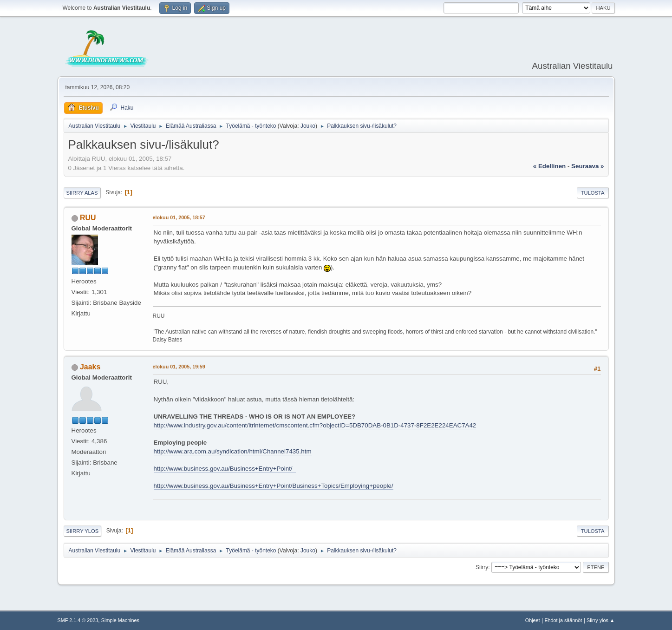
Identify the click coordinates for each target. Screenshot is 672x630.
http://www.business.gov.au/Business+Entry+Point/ (225, 469)
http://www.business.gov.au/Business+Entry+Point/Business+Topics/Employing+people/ (274, 486)
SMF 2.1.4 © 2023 (78, 620)
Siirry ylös (83, 531)
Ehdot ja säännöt (563, 620)
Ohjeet (533, 620)
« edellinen (549, 166)
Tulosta (593, 193)
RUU (88, 218)
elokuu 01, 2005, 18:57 (179, 217)
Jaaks (90, 367)
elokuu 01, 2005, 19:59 (179, 367)
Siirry (482, 567)
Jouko (308, 126)
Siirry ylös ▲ (600, 620)
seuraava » (587, 166)
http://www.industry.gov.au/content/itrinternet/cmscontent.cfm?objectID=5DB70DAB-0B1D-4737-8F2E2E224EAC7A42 (315, 425)
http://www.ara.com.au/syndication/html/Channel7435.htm (233, 451)
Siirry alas (82, 193)
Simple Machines (120, 620)
